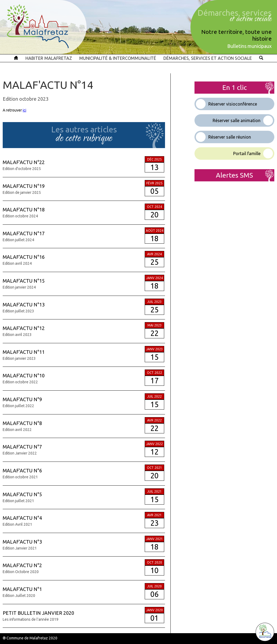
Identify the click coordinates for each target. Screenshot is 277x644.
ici (24, 110)
